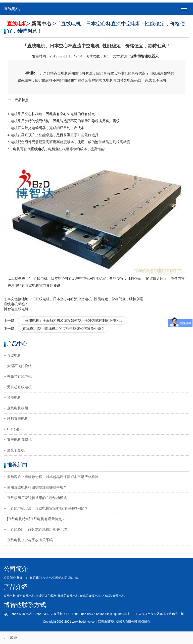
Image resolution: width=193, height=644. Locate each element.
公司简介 (10, 578)
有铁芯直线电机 (19, 376)
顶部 (8, 637)
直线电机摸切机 (19, 440)
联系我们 (36, 578)
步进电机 (49, 578)
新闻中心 (23, 578)
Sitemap (74, 578)
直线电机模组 (18, 408)
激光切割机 (16, 450)
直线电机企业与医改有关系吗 (30, 540)
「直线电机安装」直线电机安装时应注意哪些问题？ (47, 508)
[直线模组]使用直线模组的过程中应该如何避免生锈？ (63, 329)
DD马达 (13, 429)
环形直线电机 (18, 419)
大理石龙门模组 (19, 366)
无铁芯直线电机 (19, 387)
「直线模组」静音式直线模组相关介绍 (37, 529)
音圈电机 (14, 397)
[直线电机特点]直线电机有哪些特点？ (36, 519)
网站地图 (61, 578)
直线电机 (12, 9)
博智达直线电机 (16, 309)
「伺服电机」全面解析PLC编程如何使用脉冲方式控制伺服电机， (73, 320)
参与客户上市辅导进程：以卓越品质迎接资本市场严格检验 (53, 477)
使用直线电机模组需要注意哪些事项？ (37, 487)
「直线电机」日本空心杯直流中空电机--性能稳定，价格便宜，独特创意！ (89, 299)
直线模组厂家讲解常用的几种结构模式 (37, 498)
